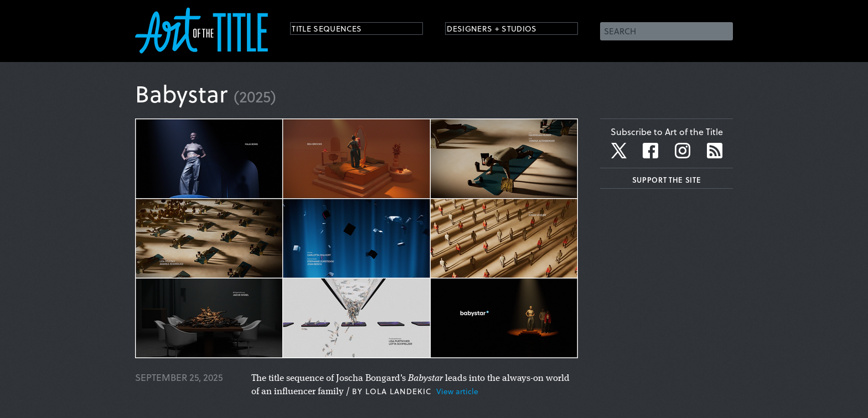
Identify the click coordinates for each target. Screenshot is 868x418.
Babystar (181, 93)
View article (457, 391)
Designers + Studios (504, 30)
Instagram (683, 151)
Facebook (650, 151)
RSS (715, 151)
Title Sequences (337, 30)
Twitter (620, 151)
